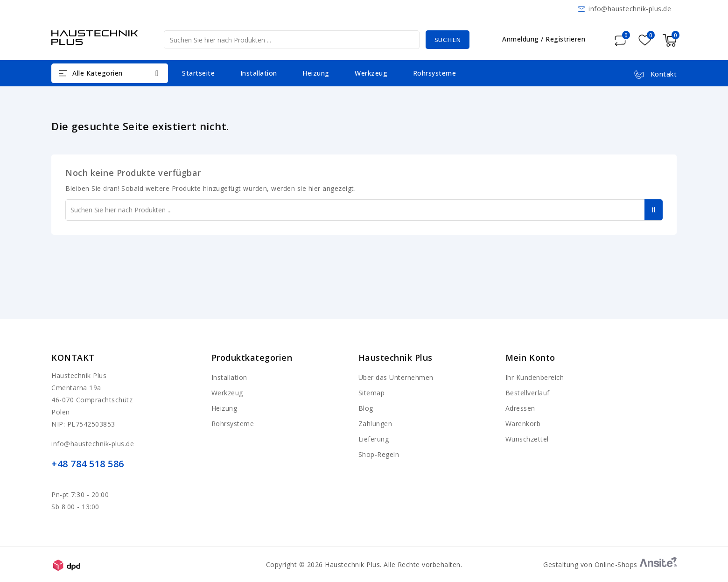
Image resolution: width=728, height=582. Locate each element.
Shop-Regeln (379, 454)
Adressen (520, 408)
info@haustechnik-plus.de (630, 9)
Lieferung (374, 439)
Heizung (316, 73)
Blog (366, 408)
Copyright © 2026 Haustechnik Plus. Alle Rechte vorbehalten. (364, 564)
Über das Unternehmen (396, 377)
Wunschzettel (527, 439)
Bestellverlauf (528, 393)
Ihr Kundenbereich (535, 377)
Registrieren (565, 39)
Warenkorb (523, 424)
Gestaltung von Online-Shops (610, 564)
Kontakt (73, 358)
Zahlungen (375, 424)
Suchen (446, 39)
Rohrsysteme (435, 73)
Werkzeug (371, 73)
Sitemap (372, 393)
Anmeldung (521, 39)
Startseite (198, 73)
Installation (259, 73)
